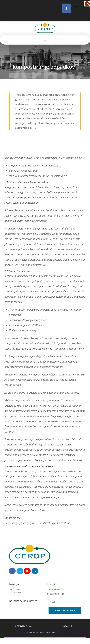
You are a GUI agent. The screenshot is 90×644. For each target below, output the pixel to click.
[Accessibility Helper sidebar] (87, 4)
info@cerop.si (54, 596)
